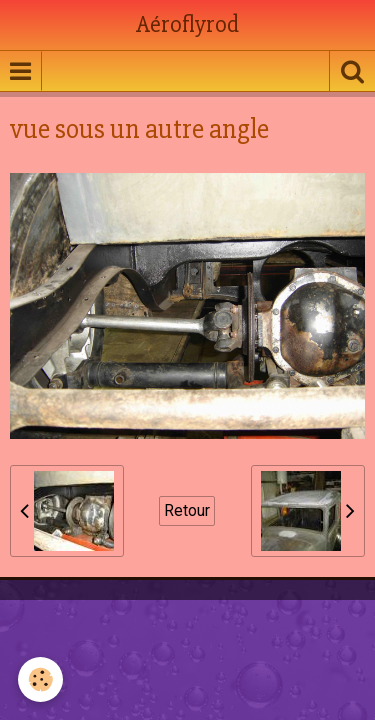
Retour (187, 510)
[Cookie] (40, 679)
